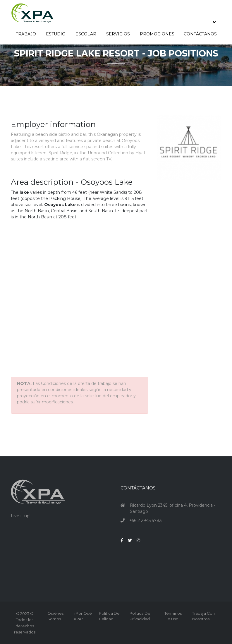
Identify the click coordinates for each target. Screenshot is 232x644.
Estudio (56, 34)
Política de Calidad (109, 616)
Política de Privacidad (140, 616)
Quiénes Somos (55, 616)
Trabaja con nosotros (203, 616)
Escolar (86, 34)
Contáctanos (200, 34)
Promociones (157, 34)
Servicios (118, 34)
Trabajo (26, 34)
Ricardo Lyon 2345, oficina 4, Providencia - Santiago (173, 508)
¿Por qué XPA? (83, 616)
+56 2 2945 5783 (146, 520)
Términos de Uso (173, 616)
